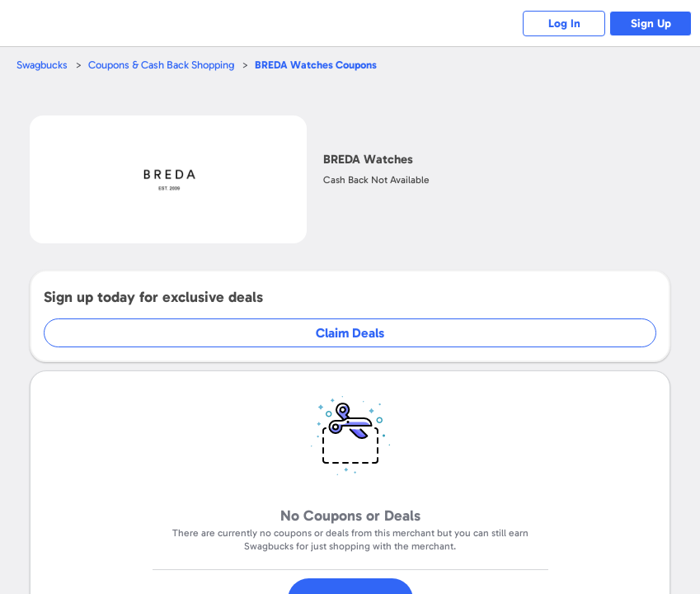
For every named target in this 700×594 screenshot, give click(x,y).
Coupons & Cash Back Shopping (161, 65)
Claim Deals (350, 333)
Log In (564, 24)
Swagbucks (42, 65)
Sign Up (651, 24)
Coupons (316, 65)
